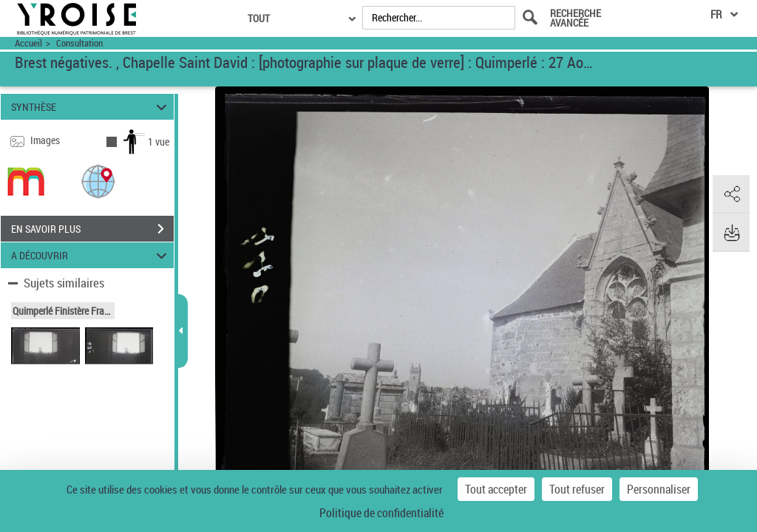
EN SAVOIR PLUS (92, 229)
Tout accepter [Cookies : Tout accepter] (496, 489)
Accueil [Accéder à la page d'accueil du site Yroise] (28, 43)
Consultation (79, 43)
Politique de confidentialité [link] (381, 513)
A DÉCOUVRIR (91, 255)
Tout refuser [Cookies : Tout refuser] (577, 489)
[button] (98, 181)
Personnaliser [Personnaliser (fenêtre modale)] (659, 489)
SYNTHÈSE (91, 107)
